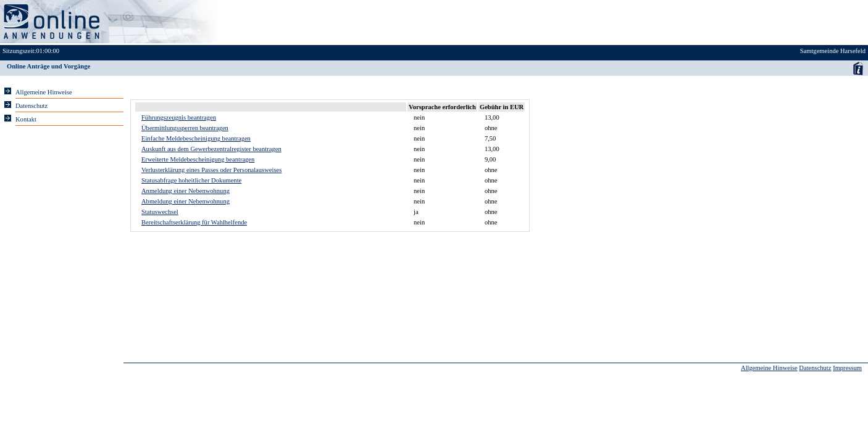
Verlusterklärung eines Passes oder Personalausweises (211, 170)
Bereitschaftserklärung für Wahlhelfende (194, 222)
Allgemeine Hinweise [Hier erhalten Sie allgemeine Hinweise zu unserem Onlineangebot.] (44, 92)
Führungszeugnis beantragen (179, 117)
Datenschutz (815, 368)
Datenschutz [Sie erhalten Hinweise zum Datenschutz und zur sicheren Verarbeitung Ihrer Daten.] (31, 106)
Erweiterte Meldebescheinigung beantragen (198, 159)
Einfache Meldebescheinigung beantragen (196, 138)
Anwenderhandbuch (858, 68)
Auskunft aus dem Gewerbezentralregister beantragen (211, 149)
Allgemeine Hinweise (769, 368)
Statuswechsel (160, 212)
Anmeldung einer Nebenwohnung (186, 191)
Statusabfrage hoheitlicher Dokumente (191, 180)
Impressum (847, 368)
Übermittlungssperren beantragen (185, 128)
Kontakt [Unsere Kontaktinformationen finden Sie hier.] (26, 119)
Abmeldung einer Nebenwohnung (186, 201)
